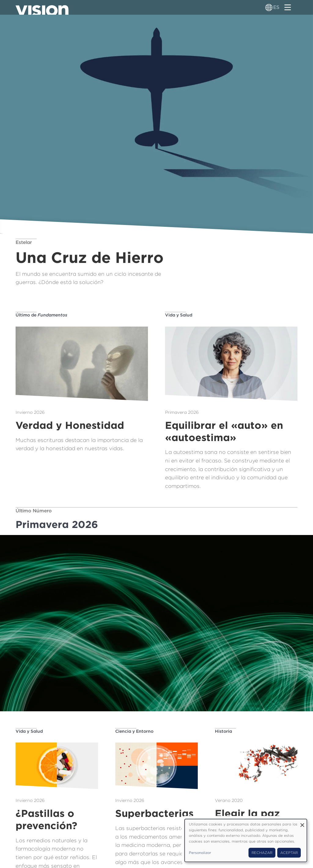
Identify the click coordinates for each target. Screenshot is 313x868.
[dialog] (246, 840)
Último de (41, 315)
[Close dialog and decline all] (302, 823)
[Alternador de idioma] (269, 7)
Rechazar (262, 853)
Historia (223, 731)
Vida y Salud (179, 315)
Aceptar (289, 853)
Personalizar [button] (200, 853)
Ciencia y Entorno (134, 731)
